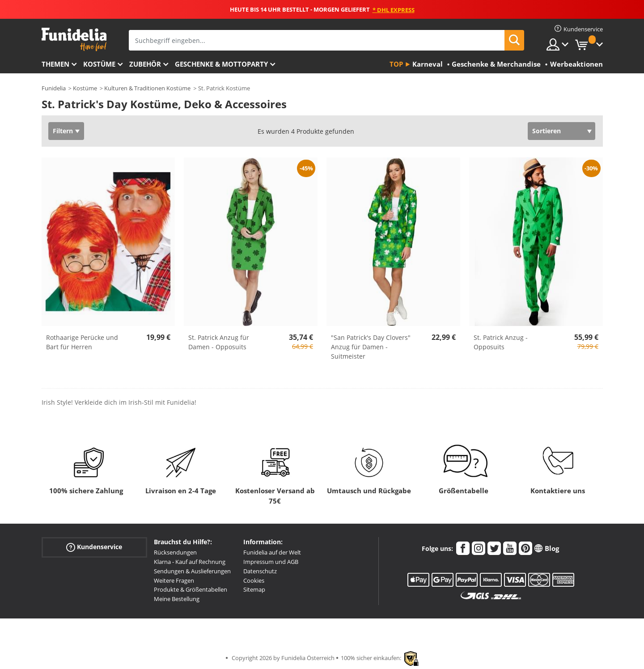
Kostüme (99, 64)
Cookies (254, 580)
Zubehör (145, 64)
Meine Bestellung (177, 599)
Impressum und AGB (271, 562)
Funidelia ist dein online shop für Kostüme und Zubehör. (74, 40)
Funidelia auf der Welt (272, 552)
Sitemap (254, 589)
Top (396, 64)
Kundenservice (94, 547)
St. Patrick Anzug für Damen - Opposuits (219, 342)
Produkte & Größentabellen (191, 589)
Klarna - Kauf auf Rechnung (190, 562)
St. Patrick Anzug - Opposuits (501, 342)
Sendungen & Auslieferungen (192, 571)
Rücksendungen (175, 552)
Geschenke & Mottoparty (221, 64)
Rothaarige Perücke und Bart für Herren (82, 342)
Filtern (63, 131)
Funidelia (54, 88)
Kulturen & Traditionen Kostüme (147, 88)
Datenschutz (260, 571)
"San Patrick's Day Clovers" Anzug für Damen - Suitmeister (371, 347)
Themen (55, 64)
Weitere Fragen (174, 580)
